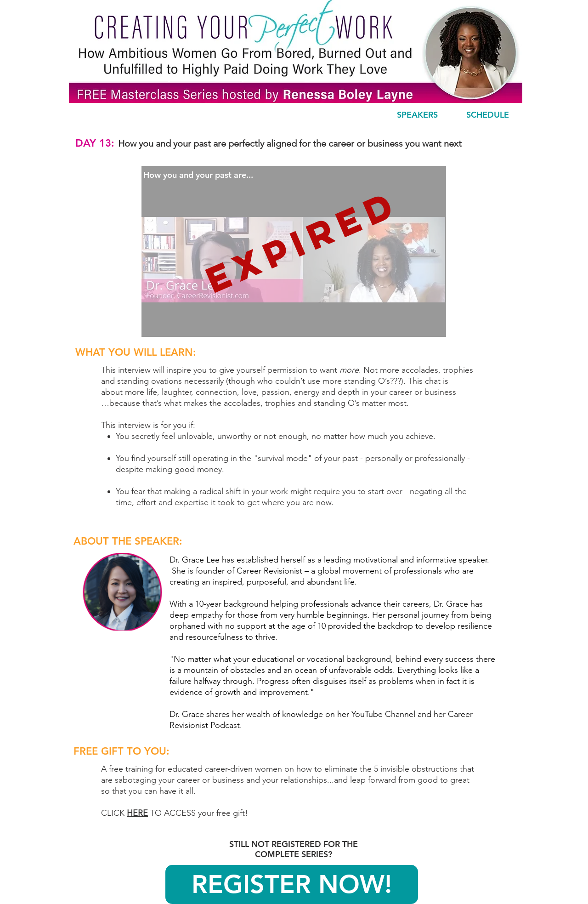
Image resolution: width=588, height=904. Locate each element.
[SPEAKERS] (417, 115)
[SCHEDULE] (487, 115)
